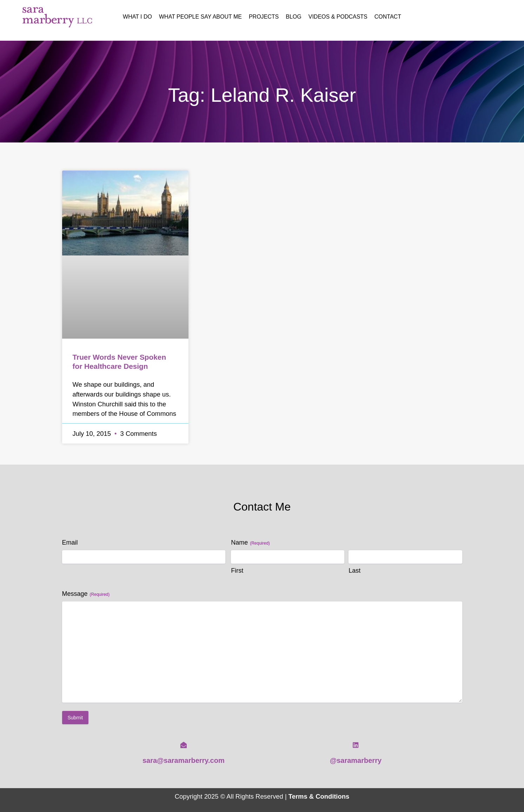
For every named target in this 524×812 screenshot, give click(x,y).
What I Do (137, 17)
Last (354, 571)
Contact (388, 17)
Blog (293, 17)
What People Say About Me (200, 17)
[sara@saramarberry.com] (184, 745)
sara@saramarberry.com (184, 760)
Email (70, 543)
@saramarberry (356, 760)
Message (86, 594)
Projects (264, 17)
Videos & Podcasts (338, 17)
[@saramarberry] (356, 745)
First (237, 571)
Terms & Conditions (319, 796)
